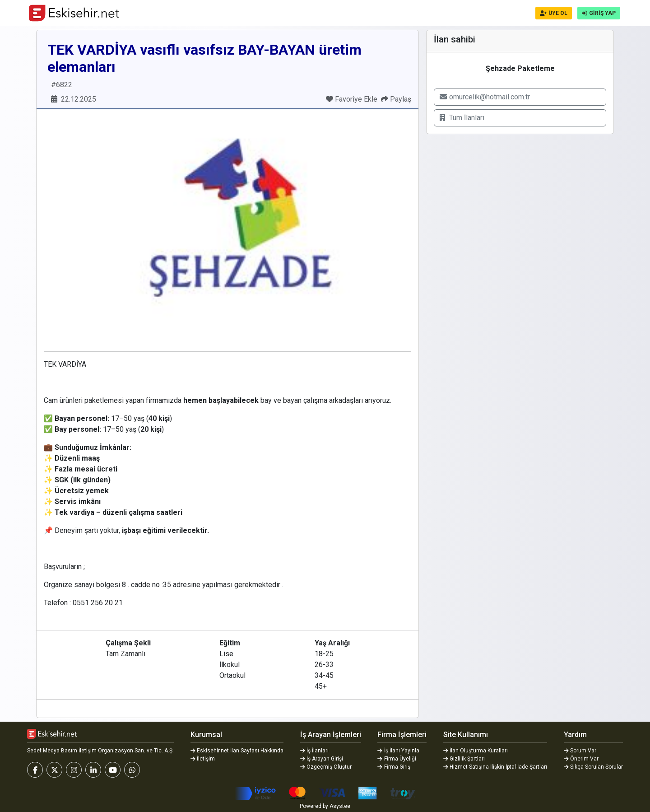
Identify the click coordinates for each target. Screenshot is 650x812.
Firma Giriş (394, 767)
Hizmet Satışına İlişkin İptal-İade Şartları (495, 767)
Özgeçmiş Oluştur (326, 767)
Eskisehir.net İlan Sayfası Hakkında (237, 751)
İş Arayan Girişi (322, 759)
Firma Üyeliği (397, 759)
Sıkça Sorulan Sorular (594, 767)
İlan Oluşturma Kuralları (476, 751)
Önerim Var (581, 759)
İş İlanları (315, 751)
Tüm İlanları (462, 118)
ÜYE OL (554, 13)
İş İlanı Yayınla (398, 751)
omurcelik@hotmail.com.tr (485, 97)
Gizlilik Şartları (464, 759)
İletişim (203, 759)
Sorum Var (580, 751)
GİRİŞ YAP (599, 13)
